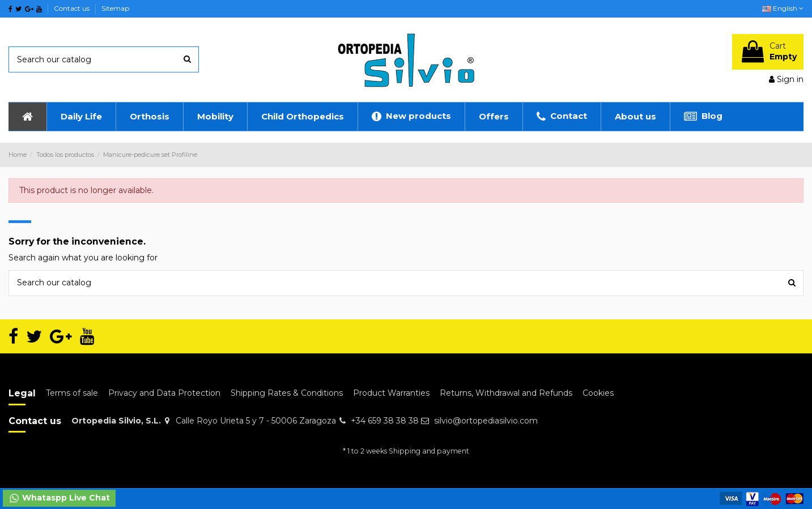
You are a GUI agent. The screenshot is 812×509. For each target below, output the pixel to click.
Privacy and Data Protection (164, 393)
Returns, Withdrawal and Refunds (506, 393)
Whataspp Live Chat (59, 498)
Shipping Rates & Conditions (287, 393)
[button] (81, 117)
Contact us (73, 8)
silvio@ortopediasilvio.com (486, 421)
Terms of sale (72, 393)
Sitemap (115, 8)
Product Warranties (391, 393)
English (783, 8)
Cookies (598, 393)
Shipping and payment (429, 451)
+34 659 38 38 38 (385, 421)
